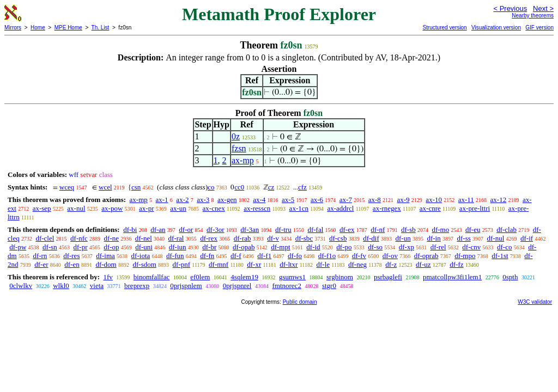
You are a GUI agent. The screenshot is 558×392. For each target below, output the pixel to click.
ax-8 (375, 200)
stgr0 (329, 286)
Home (38, 27)
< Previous (510, 8)
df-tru (283, 229)
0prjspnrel (237, 286)
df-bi (130, 229)
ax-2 (182, 200)
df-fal (315, 229)
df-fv (359, 256)
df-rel (438, 247)
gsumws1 (292, 277)
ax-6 (317, 200)
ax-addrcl (340, 208)
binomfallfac (151, 277)
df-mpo (465, 256)
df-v (273, 238)
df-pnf (182, 264)
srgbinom (340, 277)
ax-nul (76, 208)
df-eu (473, 229)
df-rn (40, 256)
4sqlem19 (244, 277)
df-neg (357, 264)
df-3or (216, 229)
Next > (543, 8)
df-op (111, 247)
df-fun (175, 256)
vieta (97, 286)
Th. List (101, 27)
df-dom (106, 264)
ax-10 (434, 200)
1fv (108, 277)
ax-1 (162, 200)
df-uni (144, 247)
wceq (67, 187)
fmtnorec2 (286, 286)
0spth (510, 277)
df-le (323, 264)
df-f (236, 256)
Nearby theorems (533, 16)
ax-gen (227, 200)
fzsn (239, 148)
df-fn (207, 256)
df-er (41, 264)
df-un (403, 238)
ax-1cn (299, 208)
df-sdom (144, 264)
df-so (375, 247)
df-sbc (304, 238)
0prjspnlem (186, 286)
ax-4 (259, 200)
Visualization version (496, 27)
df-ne (111, 238)
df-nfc (79, 238)
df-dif (371, 238)
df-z (391, 264)
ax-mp (243, 160)
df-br (209, 247)
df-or (186, 229)
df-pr (81, 247)
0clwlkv (21, 286)
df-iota (141, 256)
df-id (313, 247)
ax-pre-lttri (475, 208)
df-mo (440, 229)
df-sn (50, 247)
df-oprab (426, 256)
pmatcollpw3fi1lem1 (452, 277)
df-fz (456, 264)
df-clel (45, 238)
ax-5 (288, 200)
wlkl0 (61, 286)
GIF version (539, 27)
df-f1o (327, 256)
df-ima (105, 256)
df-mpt (280, 247)
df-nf (378, 229)
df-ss (463, 238)
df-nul (496, 238)
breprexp (137, 286)
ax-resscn (257, 208)
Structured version (444, 27)
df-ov (390, 256)
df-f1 (264, 256)
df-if (527, 238)
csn (136, 187)
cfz (302, 187)
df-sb (408, 229)
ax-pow (112, 208)
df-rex (209, 238)
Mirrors (13, 27)
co (211, 187)
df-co (504, 247)
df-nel (144, 238)
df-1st (500, 256)
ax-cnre (430, 208)
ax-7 (346, 200)
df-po (344, 247)
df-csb (338, 238)
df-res (71, 256)
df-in (433, 238)
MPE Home (68, 27)
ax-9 (404, 200)
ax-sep (42, 208)
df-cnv (471, 247)
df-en (72, 264)
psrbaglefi (388, 277)
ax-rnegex (387, 208)
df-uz (423, 264)
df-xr (254, 264)
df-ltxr (289, 264)
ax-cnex (214, 208)
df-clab (507, 229)
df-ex (347, 229)
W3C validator (535, 302)
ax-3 (203, 200)
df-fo (295, 256)
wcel (105, 187)
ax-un (178, 208)
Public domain (300, 302)
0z (236, 136)
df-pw (18, 247)
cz (271, 187)
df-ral (176, 238)
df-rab (242, 238)
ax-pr (146, 208)
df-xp (407, 247)
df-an (158, 229)
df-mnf (219, 264)
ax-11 (466, 200)
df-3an (250, 229)
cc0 (239, 187)
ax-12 (499, 200)
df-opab (244, 247)
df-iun (178, 247)
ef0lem (200, 277)
